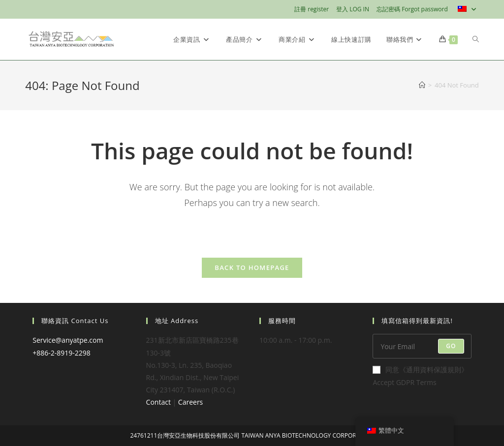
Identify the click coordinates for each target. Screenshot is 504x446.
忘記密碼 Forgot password (412, 9)
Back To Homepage (252, 268)
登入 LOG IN (353, 9)
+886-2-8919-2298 (62, 353)
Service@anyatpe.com (68, 340)
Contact (158, 402)
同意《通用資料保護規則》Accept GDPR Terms (420, 376)
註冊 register (312, 9)
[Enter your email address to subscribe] (422, 346)
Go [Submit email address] (451, 346)
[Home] (422, 85)
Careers (190, 402)
